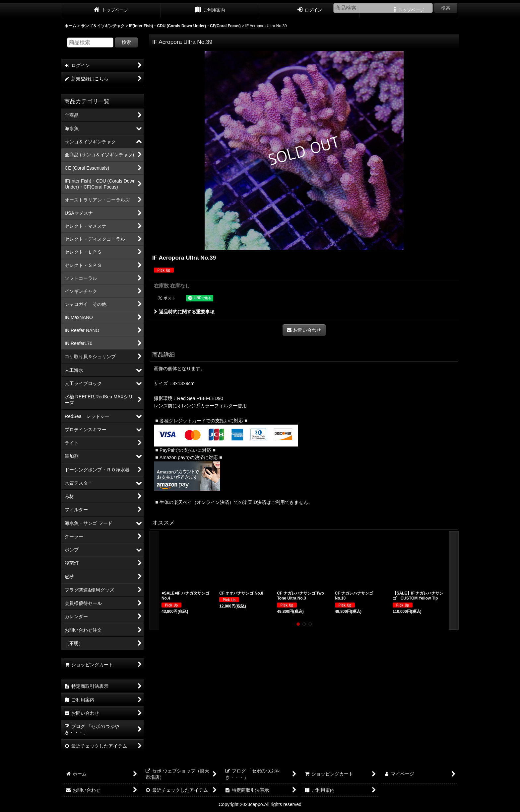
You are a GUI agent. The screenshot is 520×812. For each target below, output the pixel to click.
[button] (154, 580)
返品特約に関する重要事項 (184, 312)
